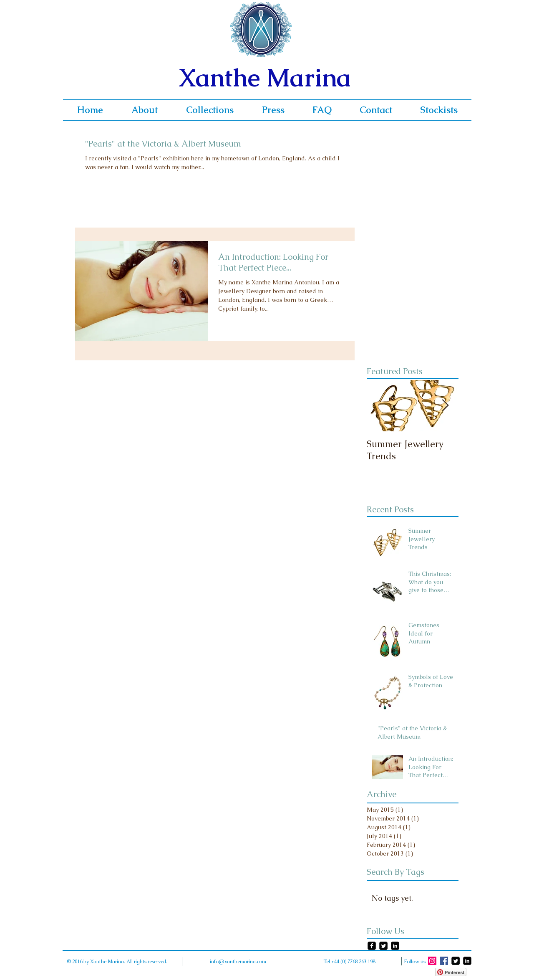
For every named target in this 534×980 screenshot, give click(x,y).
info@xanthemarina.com (238, 962)
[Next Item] (445, 406)
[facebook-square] (372, 946)
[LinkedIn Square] (395, 946)
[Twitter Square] (383, 946)
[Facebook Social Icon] (444, 961)
